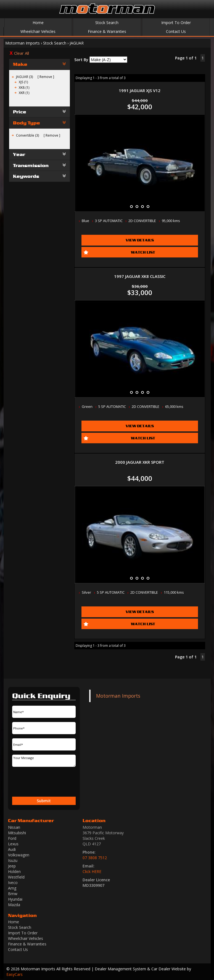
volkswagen (19, 855)
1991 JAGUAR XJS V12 (140, 90)
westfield (16, 877)
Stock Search (107, 23)
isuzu (13, 860)
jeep (12, 866)
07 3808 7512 (95, 858)
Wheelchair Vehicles (38, 31)
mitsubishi (17, 833)
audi (12, 849)
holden (14, 871)
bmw (13, 894)
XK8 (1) (24, 88)
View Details (140, 240)
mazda (14, 905)
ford (12, 838)
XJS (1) (23, 82)
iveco (13, 883)
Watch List (143, 252)
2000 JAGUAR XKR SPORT (140, 462)
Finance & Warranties (107, 31)
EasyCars (14, 974)
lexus (13, 844)
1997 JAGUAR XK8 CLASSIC (140, 276)
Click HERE (92, 871)
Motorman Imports (23, 43)
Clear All (22, 53)
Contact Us (176, 31)
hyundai (15, 899)
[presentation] (28, 782)
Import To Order (176, 23)
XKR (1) (24, 93)
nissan (14, 827)
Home (38, 23)
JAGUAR (77, 43)
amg (12, 888)
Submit (44, 801)
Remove (46, 77)
